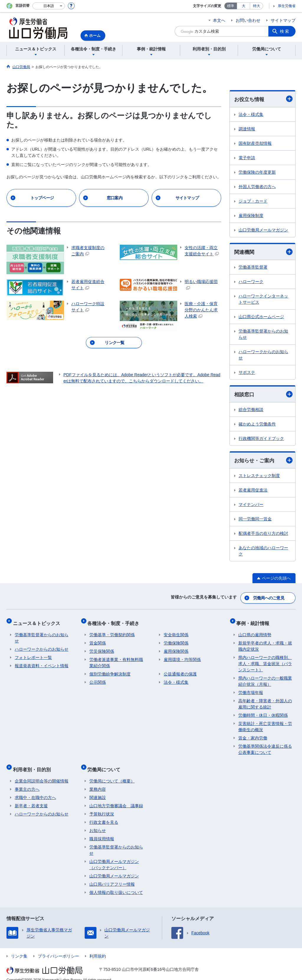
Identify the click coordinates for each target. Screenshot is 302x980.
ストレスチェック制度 (259, 477)
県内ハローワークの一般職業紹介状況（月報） (265, 677)
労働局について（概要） (112, 773)
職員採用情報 (102, 831)
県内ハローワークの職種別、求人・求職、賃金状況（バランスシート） (265, 660)
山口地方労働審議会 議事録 (116, 798)
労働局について (106, 763)
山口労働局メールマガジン (263, 230)
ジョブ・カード (253, 201)
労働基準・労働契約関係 (112, 631)
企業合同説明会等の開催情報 (42, 773)
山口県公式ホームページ (261, 318)
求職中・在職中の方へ (35, 790)
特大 (257, 6)
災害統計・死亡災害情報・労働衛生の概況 (265, 723)
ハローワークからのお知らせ (263, 356)
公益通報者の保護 (180, 670)
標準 (231, 6)
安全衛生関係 (176, 631)
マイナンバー (251, 506)
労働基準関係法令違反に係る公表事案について (265, 745)
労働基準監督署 (253, 268)
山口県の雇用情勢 (255, 631)
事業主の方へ (27, 782)
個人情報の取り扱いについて (116, 885)
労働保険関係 (176, 639)
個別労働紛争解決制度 (110, 670)
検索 (285, 31)
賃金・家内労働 (253, 734)
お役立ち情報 (263, 99)
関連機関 (263, 252)
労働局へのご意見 (269, 598)
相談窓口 (263, 395)
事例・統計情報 (255, 621)
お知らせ (98, 823)
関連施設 (98, 790)
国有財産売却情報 (255, 144)
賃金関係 (98, 639)
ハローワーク (251, 282)
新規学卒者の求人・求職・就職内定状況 (265, 642)
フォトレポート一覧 (33, 654)
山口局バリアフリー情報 (112, 877)
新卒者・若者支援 (31, 798)
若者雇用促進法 (253, 491)
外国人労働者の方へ (257, 187)
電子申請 (247, 158)
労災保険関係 (102, 647)
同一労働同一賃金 (255, 520)
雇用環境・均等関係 (182, 656)
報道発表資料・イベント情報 (42, 662)
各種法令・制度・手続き (115, 621)
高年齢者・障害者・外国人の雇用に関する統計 (265, 700)
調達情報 (247, 129)
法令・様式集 (251, 115)
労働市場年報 (251, 689)
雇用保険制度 (251, 216)
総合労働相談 (251, 411)
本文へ (219, 20)
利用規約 (98, 948)
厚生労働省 (287, 6)
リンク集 (19, 948)
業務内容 (98, 782)
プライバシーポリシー (58, 948)
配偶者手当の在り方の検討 (263, 535)
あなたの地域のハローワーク (263, 552)
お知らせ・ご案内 (263, 462)
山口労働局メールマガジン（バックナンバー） (114, 857)
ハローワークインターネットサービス (263, 300)
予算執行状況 (102, 806)
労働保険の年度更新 (257, 172)
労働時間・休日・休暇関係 (263, 711)
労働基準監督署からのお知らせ (263, 335)
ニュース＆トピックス (38, 621)
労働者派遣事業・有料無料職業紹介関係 (116, 659)
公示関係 (98, 678)
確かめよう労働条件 (257, 425)
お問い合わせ (248, 20)
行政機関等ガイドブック (261, 440)
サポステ (247, 373)
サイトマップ (283, 20)
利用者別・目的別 (34, 763)
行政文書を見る (104, 815)
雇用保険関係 (176, 647)
